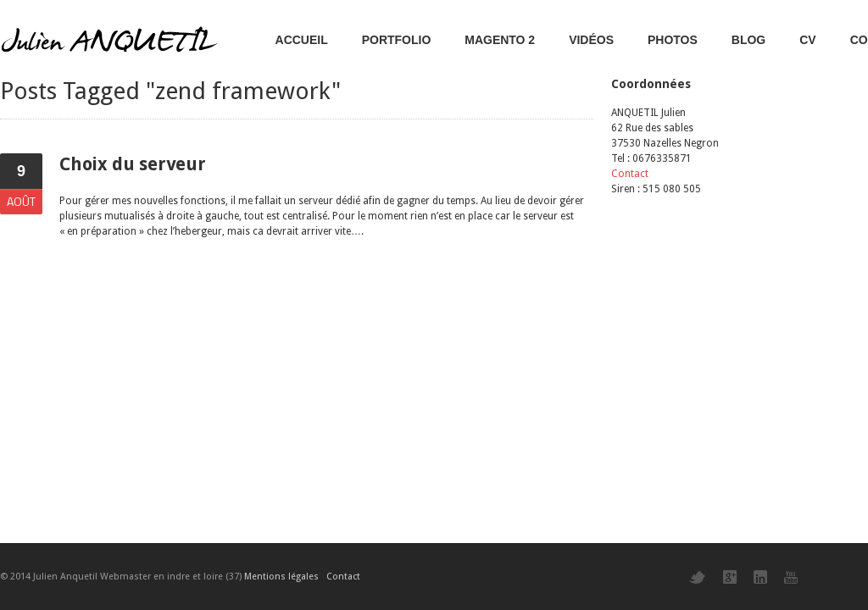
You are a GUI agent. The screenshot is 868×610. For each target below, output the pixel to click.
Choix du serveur (133, 164)
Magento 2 (500, 40)
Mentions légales (281, 577)
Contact (630, 174)
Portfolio (397, 40)
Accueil (302, 40)
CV (807, 40)
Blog (748, 40)
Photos (673, 40)
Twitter (698, 577)
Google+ (730, 577)
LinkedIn (760, 577)
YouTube (791, 577)
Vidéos (591, 40)
